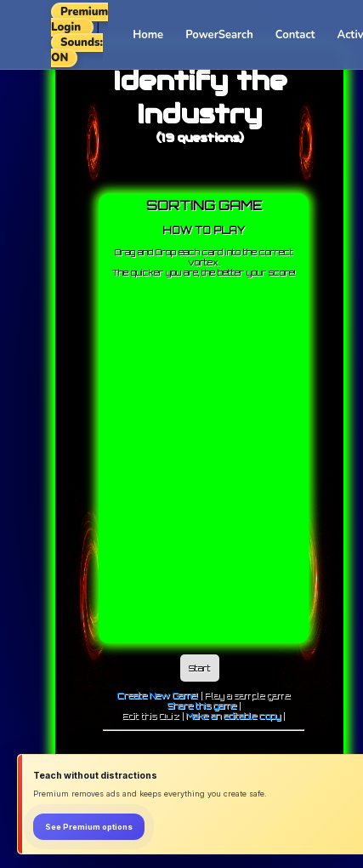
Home (148, 35)
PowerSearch (219, 35)
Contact (295, 35)
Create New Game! (158, 695)
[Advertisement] (176, 462)
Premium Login (79, 20)
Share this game (202, 705)
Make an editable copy (233, 716)
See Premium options (89, 827)
